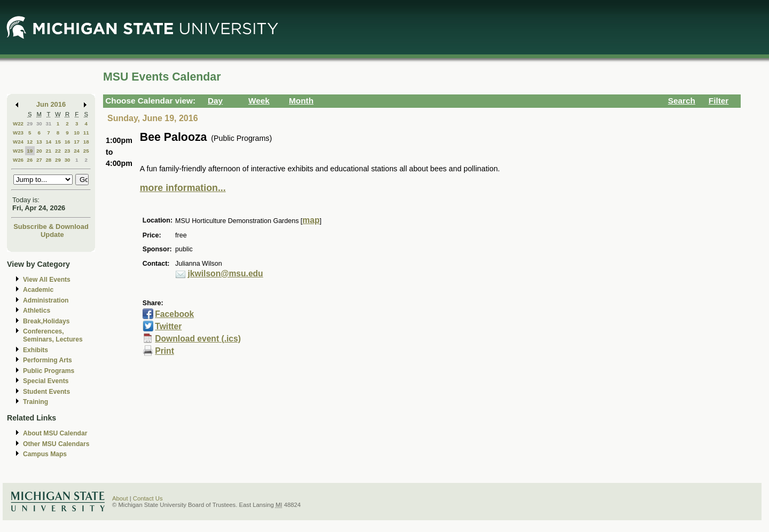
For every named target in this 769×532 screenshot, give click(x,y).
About (120, 498)
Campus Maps (45, 454)
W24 (18, 142)
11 (86, 133)
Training (36, 402)
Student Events (46, 392)
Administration (46, 300)
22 (58, 151)
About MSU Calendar (55, 433)
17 (77, 142)
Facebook (174, 314)
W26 (18, 160)
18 (86, 142)
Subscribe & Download (51, 227)
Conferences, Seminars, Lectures (53, 335)
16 (68, 142)
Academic (38, 290)
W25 (18, 151)
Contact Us (148, 498)
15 (58, 142)
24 (77, 151)
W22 (18, 124)
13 (39, 142)
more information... (183, 188)
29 (30, 124)
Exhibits (36, 350)
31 (48, 124)
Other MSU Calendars (56, 444)
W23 (18, 133)
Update (52, 235)
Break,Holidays (46, 321)
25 (86, 151)
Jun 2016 (51, 104)
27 (39, 160)
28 (48, 160)
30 (39, 124)
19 (30, 151)
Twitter (168, 326)
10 (77, 133)
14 (48, 142)
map (311, 220)
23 (68, 151)
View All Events (47, 280)
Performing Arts (48, 360)
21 (48, 151)
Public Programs (49, 371)
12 (30, 142)
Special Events (46, 381)
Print (164, 351)
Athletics (37, 311)
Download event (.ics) (198, 339)
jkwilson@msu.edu (226, 273)
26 (30, 160)
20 (39, 151)
